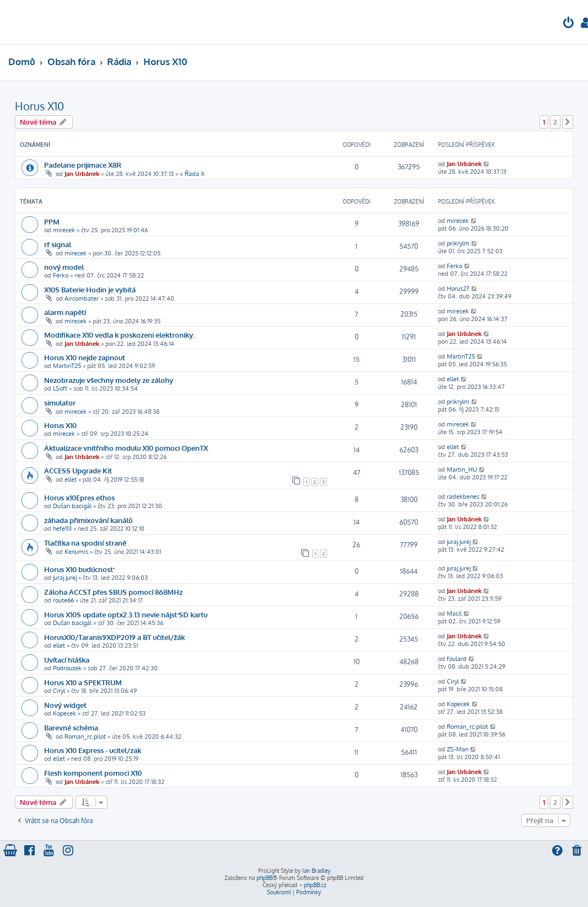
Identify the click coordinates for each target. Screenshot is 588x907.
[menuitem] (569, 24)
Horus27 (458, 289)
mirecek (64, 230)
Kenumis (76, 552)
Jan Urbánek (82, 174)
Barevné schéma (71, 727)
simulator (60, 402)
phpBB (264, 878)
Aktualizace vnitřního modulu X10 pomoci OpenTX (126, 448)
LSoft (60, 388)
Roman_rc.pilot (85, 737)
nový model (64, 267)
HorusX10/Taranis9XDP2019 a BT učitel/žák (114, 637)
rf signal (58, 244)
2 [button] (555, 122)
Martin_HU (462, 469)
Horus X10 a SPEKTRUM (83, 682)
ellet (453, 379)
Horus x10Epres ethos (79, 497)
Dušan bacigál (72, 506)
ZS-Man (458, 749)
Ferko (61, 275)
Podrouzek (67, 668)
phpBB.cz (315, 885)
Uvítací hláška (67, 660)
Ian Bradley (316, 871)
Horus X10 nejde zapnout (85, 357)
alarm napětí (65, 312)
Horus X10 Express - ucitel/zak (93, 750)
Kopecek (65, 713)
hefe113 (62, 529)
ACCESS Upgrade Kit (78, 470)
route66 (63, 600)
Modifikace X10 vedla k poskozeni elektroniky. (119, 335)
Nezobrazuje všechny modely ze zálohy (109, 380)
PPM (52, 222)
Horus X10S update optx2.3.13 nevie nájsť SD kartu (126, 614)
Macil (454, 613)
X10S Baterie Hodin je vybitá (90, 289)
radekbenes (463, 497)
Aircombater (82, 298)
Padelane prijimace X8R (83, 165)
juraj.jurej (459, 542)
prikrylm (458, 243)
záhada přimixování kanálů (88, 520)
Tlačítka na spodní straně (85, 543)
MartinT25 (67, 366)
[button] (568, 122)
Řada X (195, 174)
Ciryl (59, 691)
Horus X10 (39, 106)
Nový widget (65, 705)
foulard (457, 659)
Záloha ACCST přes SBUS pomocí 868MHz (113, 592)
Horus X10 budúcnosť (79, 569)
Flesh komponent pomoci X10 (93, 773)
